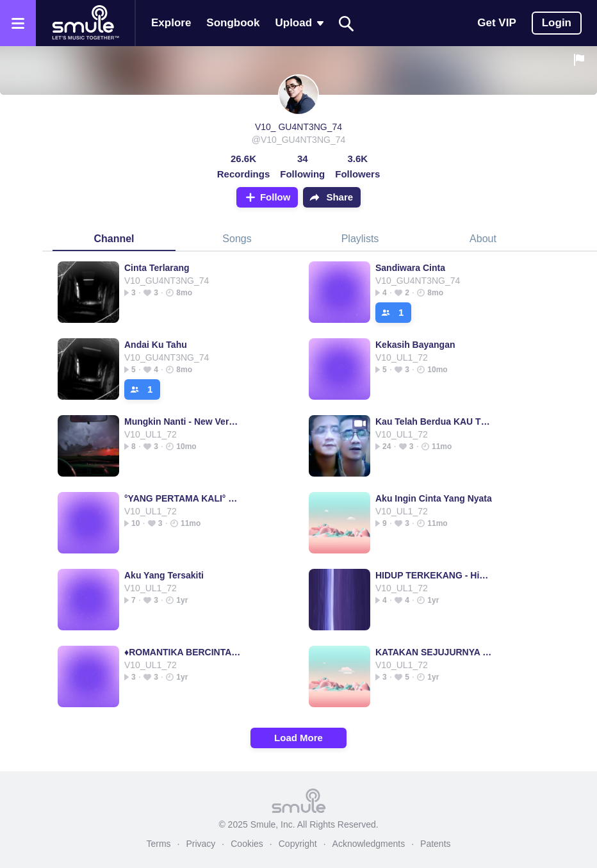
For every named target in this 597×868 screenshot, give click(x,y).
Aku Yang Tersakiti (164, 575)
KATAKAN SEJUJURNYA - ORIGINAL (434, 652)
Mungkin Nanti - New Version (183, 422)
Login (557, 23)
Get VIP (496, 23)
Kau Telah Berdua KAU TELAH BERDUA (434, 422)
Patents (435, 844)
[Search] (347, 23)
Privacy (200, 844)
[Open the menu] (18, 23)
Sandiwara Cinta (410, 268)
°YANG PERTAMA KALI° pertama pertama (183, 498)
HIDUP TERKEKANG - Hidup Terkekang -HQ (434, 575)
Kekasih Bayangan (415, 345)
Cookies (247, 844)
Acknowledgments (369, 844)
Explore (171, 23)
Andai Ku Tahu (156, 345)
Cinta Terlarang (157, 268)
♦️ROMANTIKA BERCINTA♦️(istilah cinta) (183, 652)
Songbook (233, 23)
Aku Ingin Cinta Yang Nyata (434, 498)
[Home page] (85, 23)
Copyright (298, 844)
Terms (158, 844)
